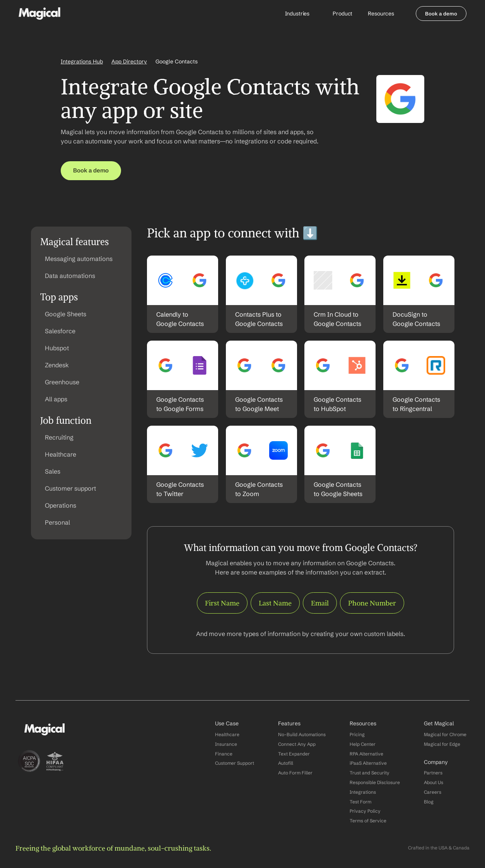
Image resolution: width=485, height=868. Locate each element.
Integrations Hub (82, 61)
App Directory (129, 61)
